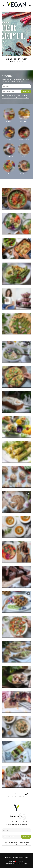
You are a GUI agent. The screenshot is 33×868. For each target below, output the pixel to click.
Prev (7, 793)
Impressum (8, 858)
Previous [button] (4, 36)
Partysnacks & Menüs (20, 64)
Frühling (9, 64)
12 (9, 796)
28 (16, 796)
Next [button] (29, 36)
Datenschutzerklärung (20, 858)
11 (30, 793)
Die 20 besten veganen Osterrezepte (17, 60)
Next (21, 796)
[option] (16, 39)
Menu (30, 5)
